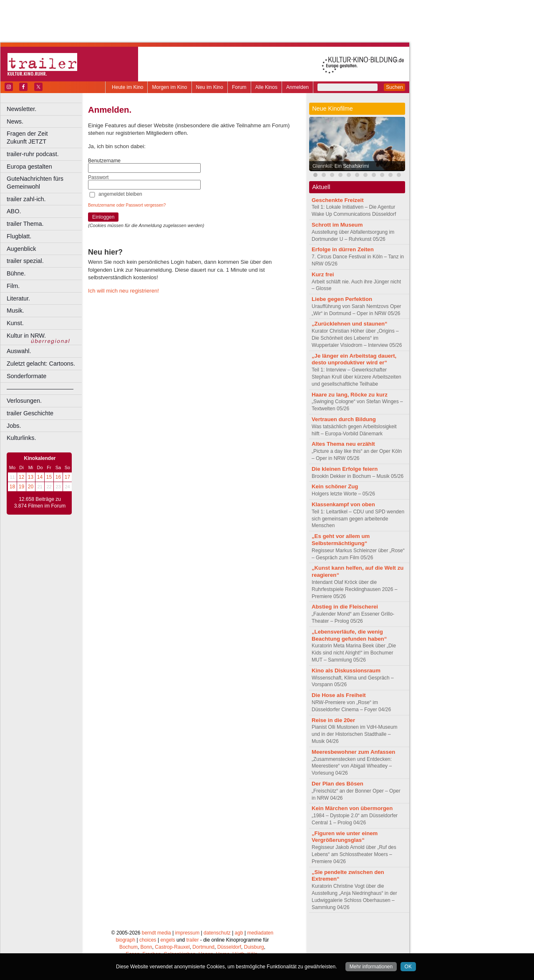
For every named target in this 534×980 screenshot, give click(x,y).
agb (239, 933)
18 (12, 487)
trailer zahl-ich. (26, 199)
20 (31, 487)
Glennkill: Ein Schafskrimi (341, 166)
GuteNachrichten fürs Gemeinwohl (35, 183)
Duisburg (254, 947)
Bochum (128, 947)
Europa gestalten (29, 167)
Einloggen (103, 217)
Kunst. (15, 323)
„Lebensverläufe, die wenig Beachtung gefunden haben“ (349, 635)
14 (40, 477)
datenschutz (217, 933)
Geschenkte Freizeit (338, 200)
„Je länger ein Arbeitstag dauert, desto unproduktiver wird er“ (354, 359)
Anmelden (297, 87)
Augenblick (21, 249)
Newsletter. (21, 109)
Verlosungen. (24, 401)
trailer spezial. (25, 261)
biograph (125, 940)
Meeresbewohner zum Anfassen (353, 752)
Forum (239, 87)
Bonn (146, 947)
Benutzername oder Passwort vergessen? (127, 205)
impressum (188, 933)
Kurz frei (323, 274)
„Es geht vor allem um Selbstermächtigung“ (341, 540)
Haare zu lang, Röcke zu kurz (350, 395)
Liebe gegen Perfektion (342, 299)
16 (58, 477)
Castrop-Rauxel (172, 947)
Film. (13, 286)
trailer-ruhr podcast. (33, 154)
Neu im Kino (210, 87)
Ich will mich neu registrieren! (123, 291)
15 (49, 477)
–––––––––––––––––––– (40, 389)
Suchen (394, 87)
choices (148, 940)
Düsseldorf (229, 947)
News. (15, 121)
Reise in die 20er (333, 720)
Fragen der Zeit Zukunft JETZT (45, 138)
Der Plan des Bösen (338, 784)
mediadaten (260, 933)
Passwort (98, 177)
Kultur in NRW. (26, 336)
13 (31, 477)
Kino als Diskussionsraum (346, 671)
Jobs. (14, 426)
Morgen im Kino (169, 87)
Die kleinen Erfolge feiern (345, 469)
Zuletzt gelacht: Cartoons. (41, 364)
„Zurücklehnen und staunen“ (350, 324)
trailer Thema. (25, 224)
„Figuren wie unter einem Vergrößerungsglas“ (345, 837)
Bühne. (16, 273)
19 (21, 487)
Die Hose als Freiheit (339, 695)
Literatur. (18, 298)
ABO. (14, 211)
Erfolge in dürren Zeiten (343, 249)
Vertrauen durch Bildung (344, 419)
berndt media (156, 933)
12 (21, 477)
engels (168, 940)
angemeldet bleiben (120, 194)
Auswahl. (19, 351)
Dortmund (203, 947)
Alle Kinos (266, 87)
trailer (192, 940)
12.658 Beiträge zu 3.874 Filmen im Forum (40, 503)
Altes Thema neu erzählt (343, 444)
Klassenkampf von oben (343, 504)
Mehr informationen (371, 967)
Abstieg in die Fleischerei (345, 607)
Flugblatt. (19, 236)
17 (67, 477)
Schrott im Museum (337, 225)
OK (408, 967)
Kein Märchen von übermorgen (352, 808)
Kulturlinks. (21, 438)
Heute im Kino (127, 87)
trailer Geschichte (30, 413)
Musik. (15, 311)
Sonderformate (26, 376)
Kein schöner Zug (335, 486)
